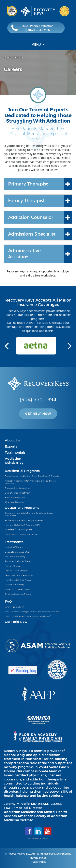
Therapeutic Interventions (18, 488)
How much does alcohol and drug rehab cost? (28, 616)
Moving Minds (38, 858)
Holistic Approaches (15, 497)
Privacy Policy (38, 862)
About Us (12, 440)
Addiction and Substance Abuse (21, 534)
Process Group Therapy (16, 571)
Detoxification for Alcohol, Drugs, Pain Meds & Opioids (32, 476)
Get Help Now (38, 414)
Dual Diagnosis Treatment (18, 493)
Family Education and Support (20, 575)
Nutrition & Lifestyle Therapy (19, 580)
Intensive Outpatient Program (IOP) (22, 525)
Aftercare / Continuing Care (18, 530)
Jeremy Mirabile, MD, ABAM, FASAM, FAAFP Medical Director (33, 806)
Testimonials (15, 452)
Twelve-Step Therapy (15, 556)
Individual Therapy (14, 547)
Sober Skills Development (18, 589)
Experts (11, 446)
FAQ (8, 601)
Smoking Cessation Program (19, 594)
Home (7, 57)
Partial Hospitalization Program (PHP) (24, 520)
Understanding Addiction (18, 552)
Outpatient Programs (22, 508)
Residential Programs (22, 471)
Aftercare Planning (14, 502)
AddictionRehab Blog (14, 461)
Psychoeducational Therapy (19, 561)
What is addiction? (14, 607)
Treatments (14, 542)
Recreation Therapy (15, 585)
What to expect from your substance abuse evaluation (32, 611)
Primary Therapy (13, 566)
